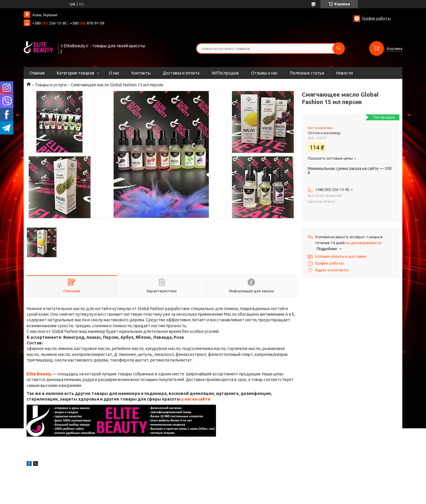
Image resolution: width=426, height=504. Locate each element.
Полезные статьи (307, 73)
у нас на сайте (196, 399)
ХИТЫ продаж (225, 73)
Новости (345, 73)
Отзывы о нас (264, 73)
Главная (37, 73)
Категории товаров (76, 73)
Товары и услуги (51, 85)
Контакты (141, 73)
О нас (114, 73)
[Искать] (339, 48)
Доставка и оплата (181, 73)
